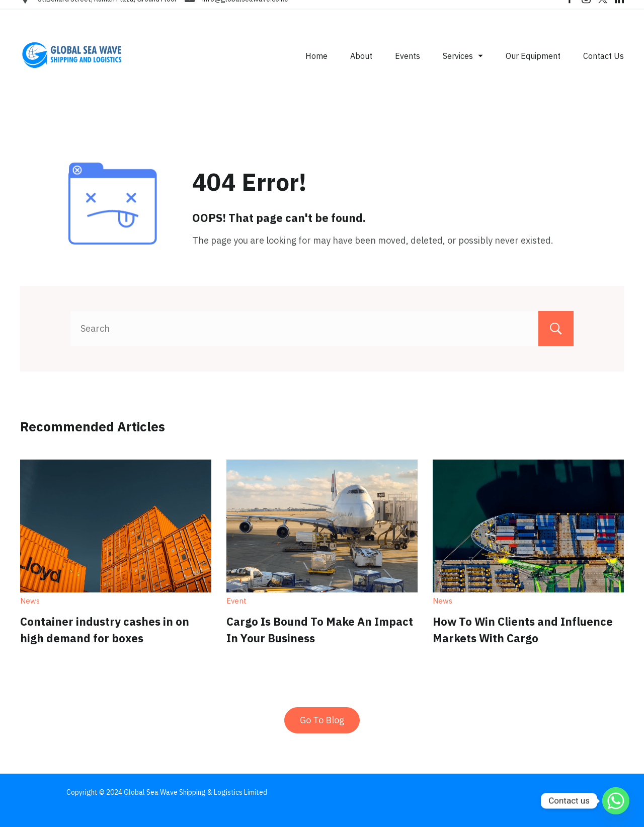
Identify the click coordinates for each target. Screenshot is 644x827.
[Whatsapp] (616, 801)
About (361, 67)
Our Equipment (533, 67)
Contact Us (603, 67)
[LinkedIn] (619, 10)
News (30, 601)
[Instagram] (586, 10)
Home (316, 67)
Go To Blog (322, 720)
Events (408, 67)
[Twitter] (603, 10)
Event (236, 601)
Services (463, 67)
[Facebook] (570, 10)
